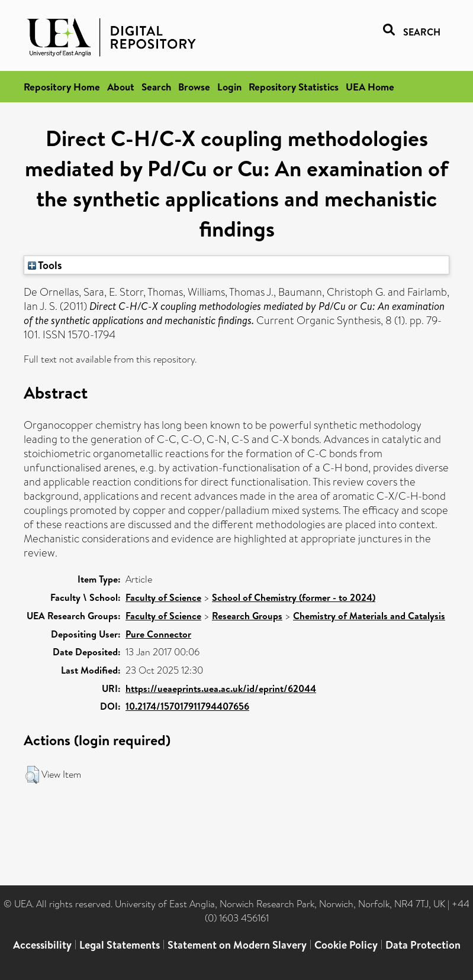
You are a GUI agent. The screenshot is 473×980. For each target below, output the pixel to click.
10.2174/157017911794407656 (187, 706)
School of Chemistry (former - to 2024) (294, 597)
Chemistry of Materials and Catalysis (369, 616)
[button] (32, 775)
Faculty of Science (163, 597)
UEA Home (370, 87)
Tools (45, 265)
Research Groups (247, 616)
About (121, 87)
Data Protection (423, 945)
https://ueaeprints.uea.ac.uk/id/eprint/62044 (221, 688)
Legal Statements (120, 945)
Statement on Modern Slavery (237, 945)
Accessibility (42, 945)
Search (156, 87)
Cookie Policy (346, 945)
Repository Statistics (294, 87)
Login (229, 87)
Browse (194, 87)
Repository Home (62, 87)
